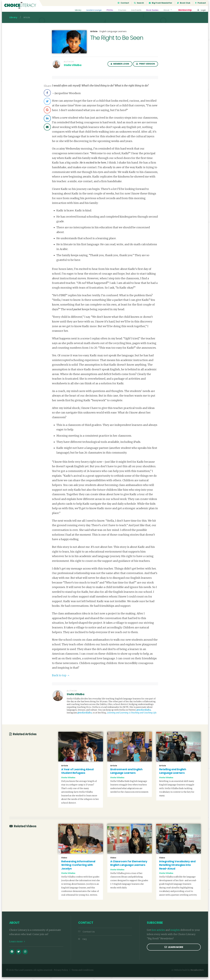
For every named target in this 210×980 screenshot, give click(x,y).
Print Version (145, 67)
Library (75, 10)
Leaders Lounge (91, 10)
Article (94, 34)
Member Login (120, 67)
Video (64, 861)
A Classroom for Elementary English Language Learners (129, 866)
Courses (120, 10)
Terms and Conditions (83, 973)
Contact (123, 3)
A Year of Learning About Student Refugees (77, 774)
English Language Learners (113, 34)
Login (201, 10)
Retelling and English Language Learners (173, 774)
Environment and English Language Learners (126, 774)
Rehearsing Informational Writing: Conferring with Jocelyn (78, 868)
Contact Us (86, 935)
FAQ (82, 942)
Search (139, 3)
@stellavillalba (144, 713)
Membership (185, 10)
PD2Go (108, 10)
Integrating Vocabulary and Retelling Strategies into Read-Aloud (177, 868)
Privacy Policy (61, 973)
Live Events (135, 10)
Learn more (17, 944)
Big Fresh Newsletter (161, 3)
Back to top (61, 678)
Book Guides (151, 10)
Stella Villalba (73, 68)
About (167, 10)
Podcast (201, 3)
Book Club (184, 3)
